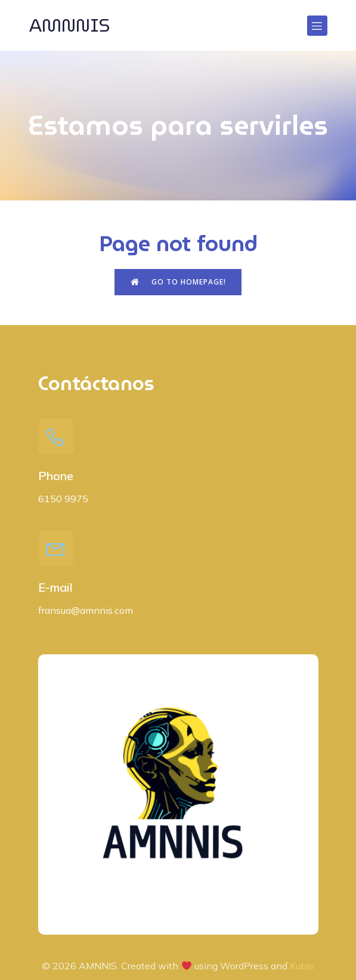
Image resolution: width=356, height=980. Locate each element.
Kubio (302, 966)
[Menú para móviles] (317, 26)
